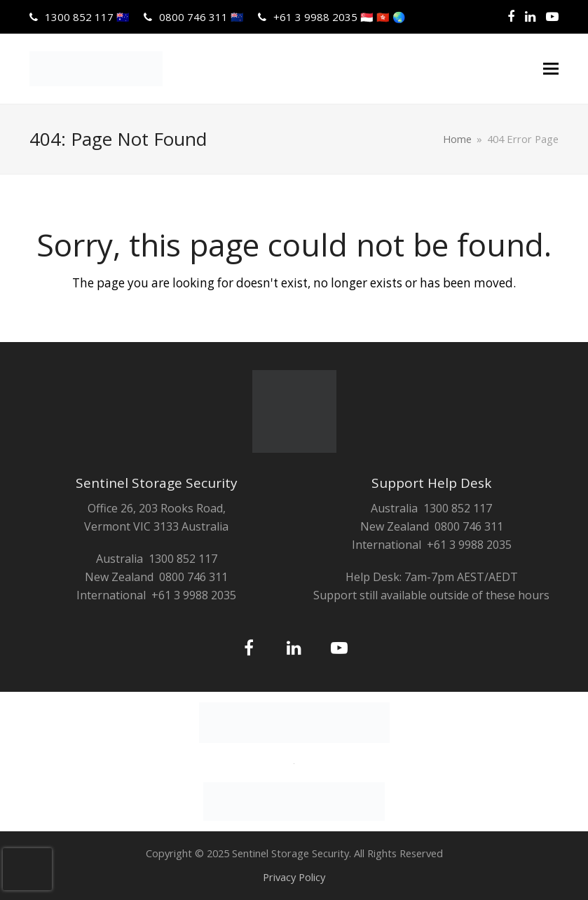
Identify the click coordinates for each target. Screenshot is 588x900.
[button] (551, 69)
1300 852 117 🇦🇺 (87, 17)
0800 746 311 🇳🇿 (201, 17)
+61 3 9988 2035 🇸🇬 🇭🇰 (340, 17)
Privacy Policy (294, 877)
